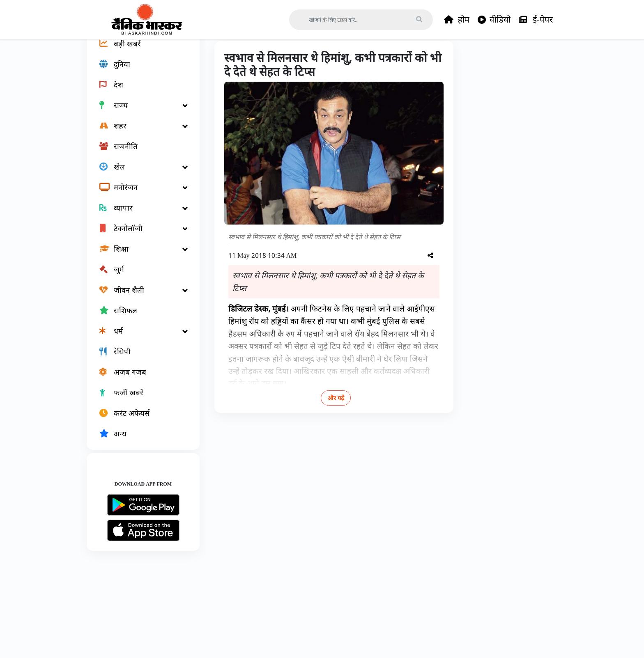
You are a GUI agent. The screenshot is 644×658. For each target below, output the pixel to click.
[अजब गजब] (138, 401)
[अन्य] (138, 462)
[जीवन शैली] (138, 319)
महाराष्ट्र (270, 58)
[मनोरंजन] (138, 216)
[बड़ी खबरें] (138, 72)
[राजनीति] (138, 175)
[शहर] (138, 154)
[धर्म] (138, 360)
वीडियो (494, 20)
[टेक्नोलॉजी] (138, 257)
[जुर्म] (138, 298)
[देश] (138, 113)
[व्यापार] (138, 236)
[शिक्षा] (138, 277)
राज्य (243, 58)
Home (217, 58)
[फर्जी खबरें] (138, 421)
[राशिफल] (138, 339)
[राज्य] (138, 134)
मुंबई (296, 58)
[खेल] (138, 195)
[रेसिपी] (138, 380)
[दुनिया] (138, 93)
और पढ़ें (326, 427)
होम (457, 20)
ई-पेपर (536, 20)
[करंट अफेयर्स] (138, 442)
